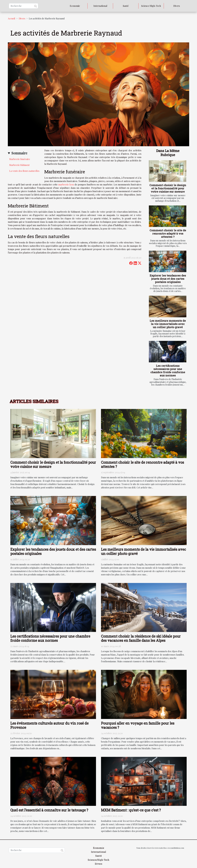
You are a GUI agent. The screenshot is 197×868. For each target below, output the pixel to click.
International (100, 6)
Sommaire (19, 153)
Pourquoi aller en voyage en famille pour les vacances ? (138, 725)
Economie (75, 6)
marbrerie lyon (66, 184)
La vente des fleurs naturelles (24, 171)
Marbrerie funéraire (20, 159)
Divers (177, 6)
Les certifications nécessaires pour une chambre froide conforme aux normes (168, 370)
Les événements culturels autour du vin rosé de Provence (49, 725)
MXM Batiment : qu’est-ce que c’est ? (131, 810)
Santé (126, 6)
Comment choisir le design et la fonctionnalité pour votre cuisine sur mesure (168, 188)
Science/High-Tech (151, 6)
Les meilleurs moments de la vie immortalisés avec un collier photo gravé (168, 324)
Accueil (11, 18)
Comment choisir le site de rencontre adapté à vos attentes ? (168, 233)
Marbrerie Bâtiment (19, 165)
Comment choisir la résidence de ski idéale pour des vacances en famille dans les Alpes (141, 638)
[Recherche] (24, 6)
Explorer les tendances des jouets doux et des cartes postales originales (168, 279)
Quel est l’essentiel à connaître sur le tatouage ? (49, 810)
